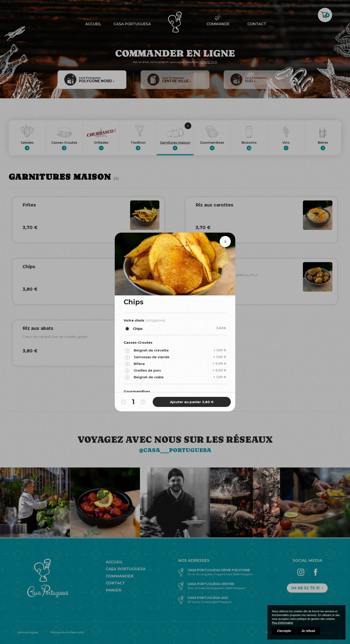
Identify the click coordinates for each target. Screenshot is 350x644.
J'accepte (284, 631)
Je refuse (308, 631)
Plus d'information (282, 623)
